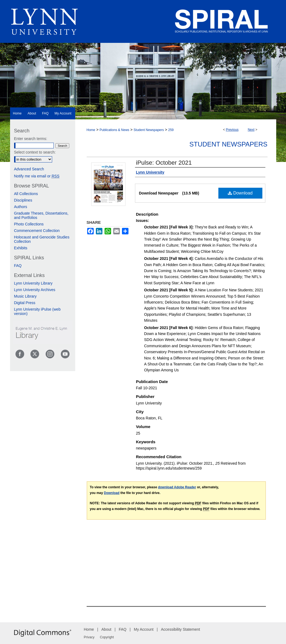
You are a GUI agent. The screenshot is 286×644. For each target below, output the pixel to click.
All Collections (26, 194)
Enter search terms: (31, 139)
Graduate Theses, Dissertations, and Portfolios (41, 215)
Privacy (89, 637)
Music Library (25, 296)
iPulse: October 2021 (164, 163)
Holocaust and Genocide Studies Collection (42, 239)
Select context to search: (35, 152)
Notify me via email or (37, 176)
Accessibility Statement (181, 629)
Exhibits (21, 248)
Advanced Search (29, 169)
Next (251, 130)
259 (171, 130)
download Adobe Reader (177, 487)
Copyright (107, 637)
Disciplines (23, 200)
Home (91, 130)
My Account (144, 629)
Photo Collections (29, 224)
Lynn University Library (33, 283)
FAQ (18, 266)
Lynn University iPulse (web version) (37, 311)
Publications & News (114, 130)
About (106, 629)
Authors (21, 207)
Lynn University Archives (35, 290)
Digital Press (25, 303)
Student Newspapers (149, 130)
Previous (232, 130)
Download (240, 193)
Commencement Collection (37, 231)
